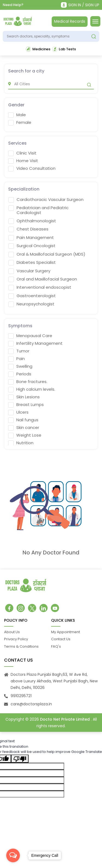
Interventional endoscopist (40, 289)
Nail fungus (23, 422)
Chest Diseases (28, 231)
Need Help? (13, 5)
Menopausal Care (30, 337)
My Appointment (66, 634)
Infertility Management (35, 345)
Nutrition (21, 445)
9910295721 (21, 697)
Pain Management (31, 239)
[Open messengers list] (13, 855)
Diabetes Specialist (32, 264)
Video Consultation (32, 170)
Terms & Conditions (21, 648)
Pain (16, 360)
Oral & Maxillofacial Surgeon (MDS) (47, 256)
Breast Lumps (26, 406)
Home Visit (23, 162)
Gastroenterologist (32, 297)
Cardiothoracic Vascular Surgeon (46, 201)
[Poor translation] (20, 760)
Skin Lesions (24, 399)
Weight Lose (25, 437)
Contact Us (61, 641)
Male (17, 116)
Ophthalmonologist (32, 223)
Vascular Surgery (29, 273)
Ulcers (18, 414)
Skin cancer (24, 429)
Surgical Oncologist (32, 247)
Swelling (20, 368)
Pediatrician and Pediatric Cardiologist (38, 212)
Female (20, 124)
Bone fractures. (28, 383)
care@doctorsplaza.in (31, 706)
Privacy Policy (16, 641)
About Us (12, 634)
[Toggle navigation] (95, 21)
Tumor (19, 353)
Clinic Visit (22, 155)
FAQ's (56, 648)
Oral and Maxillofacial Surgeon (43, 281)
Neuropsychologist (31, 306)
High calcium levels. (32, 391)
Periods (20, 376)
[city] (51, 86)
